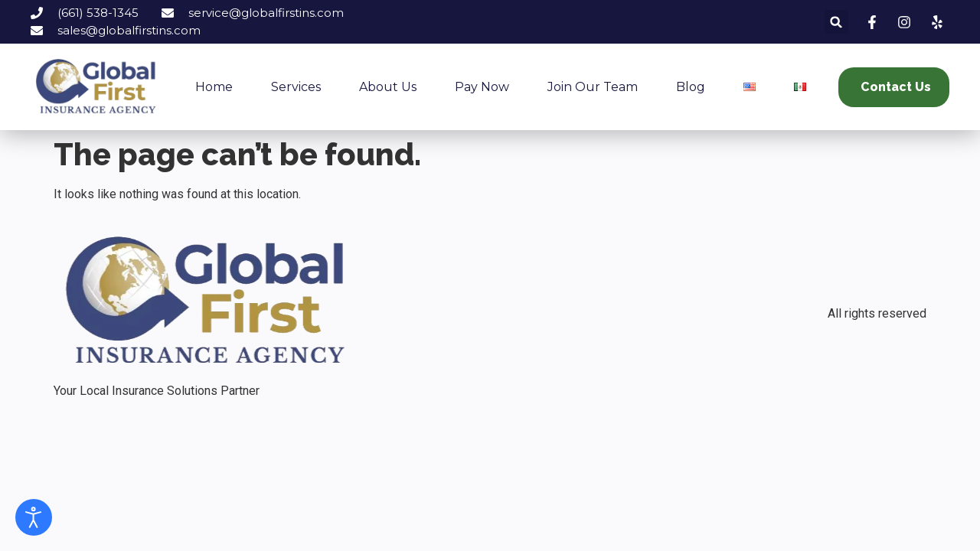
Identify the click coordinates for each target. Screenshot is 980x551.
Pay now (482, 87)
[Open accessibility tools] (34, 517)
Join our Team (593, 87)
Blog (691, 87)
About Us (388, 87)
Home (214, 87)
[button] (836, 22)
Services (296, 87)
